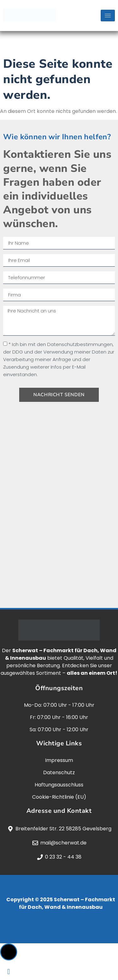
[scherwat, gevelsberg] (59, 508)
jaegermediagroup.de (61, 930)
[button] (9, 952)
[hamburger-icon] (108, 16)
